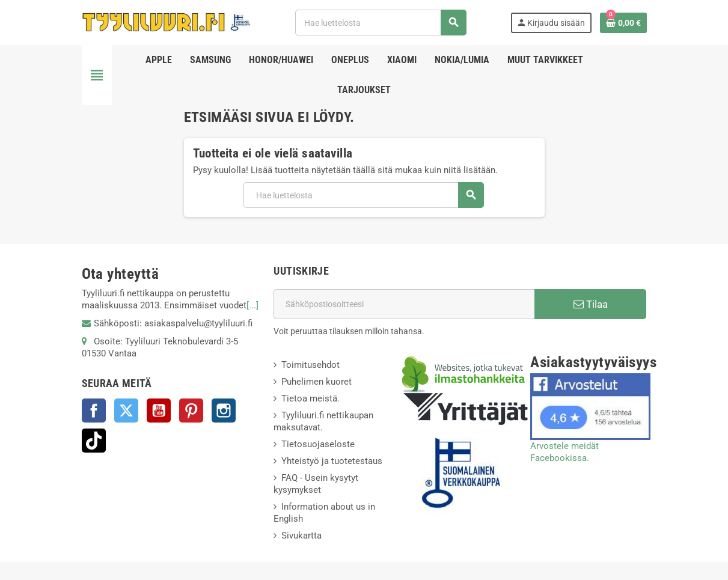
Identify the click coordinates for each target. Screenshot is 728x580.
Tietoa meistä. (310, 398)
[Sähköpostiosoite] (404, 304)
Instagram (224, 411)
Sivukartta (301, 536)
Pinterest (191, 411)
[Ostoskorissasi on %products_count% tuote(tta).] (623, 23)
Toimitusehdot (310, 365)
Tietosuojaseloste (318, 444)
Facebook (94, 411)
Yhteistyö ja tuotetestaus (332, 461)
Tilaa (591, 304)
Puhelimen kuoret (317, 382)
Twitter (126, 411)
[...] (252, 305)
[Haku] (381, 23)
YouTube (159, 411)
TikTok (94, 441)
